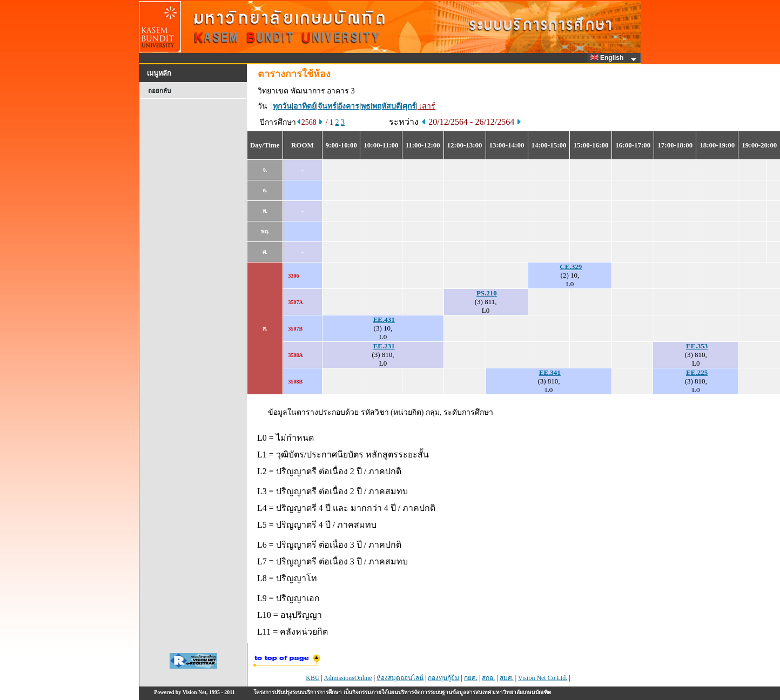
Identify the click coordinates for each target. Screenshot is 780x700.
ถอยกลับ (159, 91)
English (609, 58)
